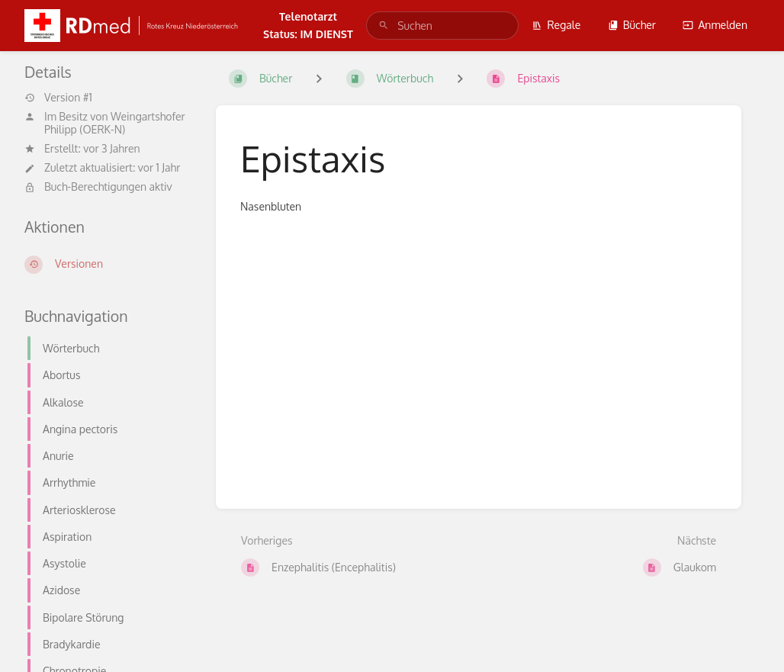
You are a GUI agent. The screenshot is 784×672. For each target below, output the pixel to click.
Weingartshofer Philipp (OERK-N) (115, 123)
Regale (556, 25)
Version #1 (58, 98)
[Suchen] (384, 26)
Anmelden (715, 25)
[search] (442, 26)
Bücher (632, 25)
